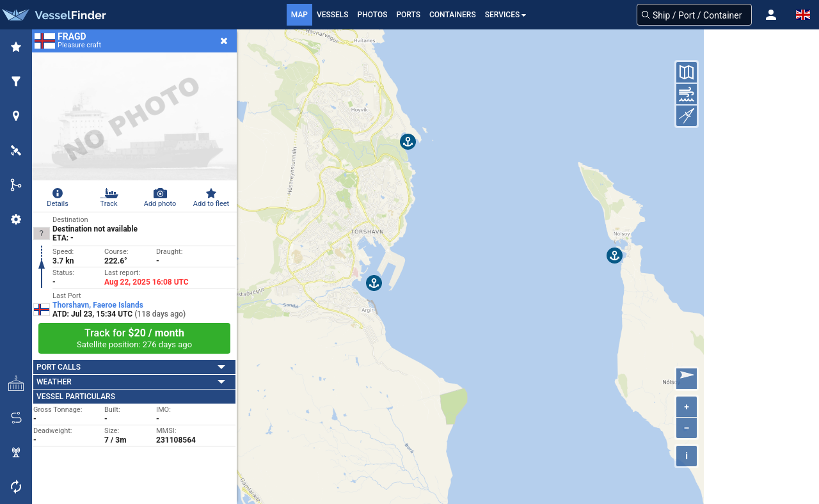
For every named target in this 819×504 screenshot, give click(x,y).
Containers (453, 15)
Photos (373, 15)
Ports (408, 15)
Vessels (333, 15)
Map (299, 15)
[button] (771, 15)
